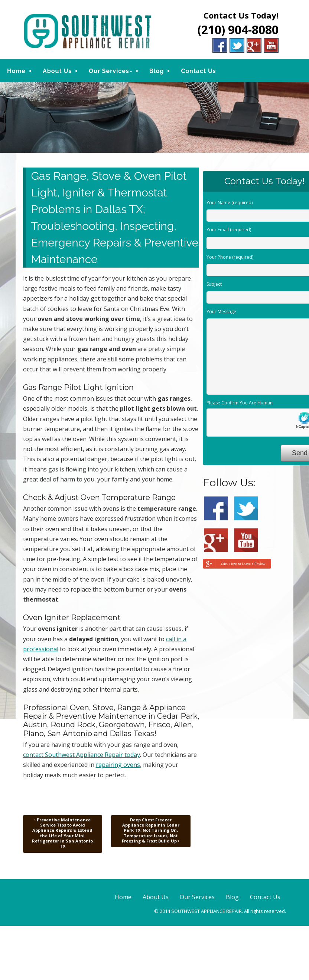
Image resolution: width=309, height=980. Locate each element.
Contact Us (198, 71)
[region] (154, 117)
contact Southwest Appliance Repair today (82, 755)
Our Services (109, 71)
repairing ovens (118, 765)
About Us (57, 71)
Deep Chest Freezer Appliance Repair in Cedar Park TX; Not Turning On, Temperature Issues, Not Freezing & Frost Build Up (151, 830)
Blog (157, 71)
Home (16, 71)
